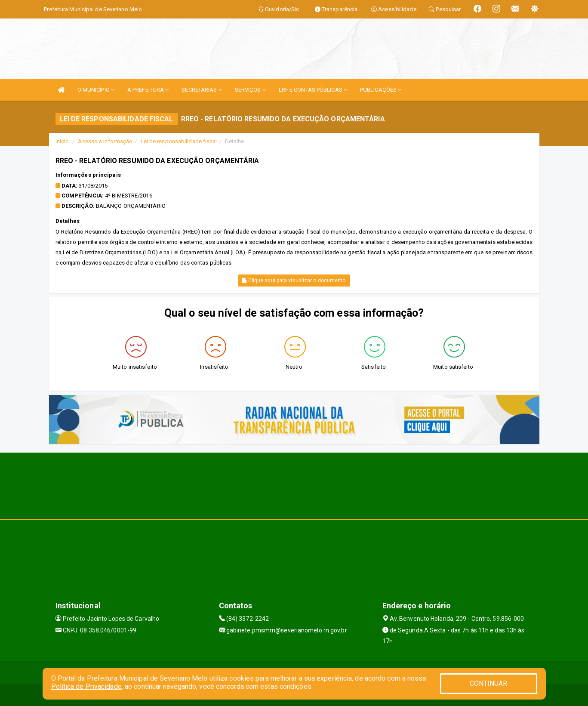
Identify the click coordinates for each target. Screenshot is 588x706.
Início (62, 141)
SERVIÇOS (250, 90)
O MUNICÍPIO (96, 90)
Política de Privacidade (86, 686)
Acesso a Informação (105, 141)
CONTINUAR (489, 683)
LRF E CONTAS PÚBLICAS (313, 90)
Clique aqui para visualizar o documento (294, 281)
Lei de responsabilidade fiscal (179, 141)
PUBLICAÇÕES (381, 90)
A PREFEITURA (148, 90)
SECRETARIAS (202, 90)
